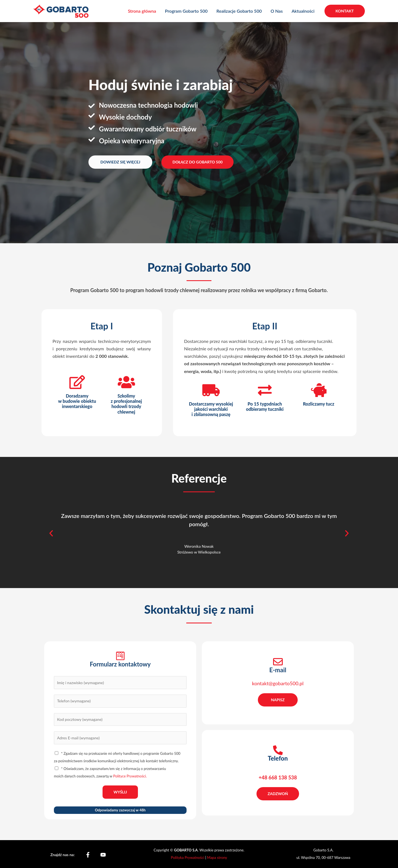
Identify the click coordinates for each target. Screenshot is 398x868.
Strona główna (142, 11)
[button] (345, 11)
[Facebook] (88, 855)
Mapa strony (217, 858)
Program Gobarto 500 (186, 11)
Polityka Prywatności (188, 858)
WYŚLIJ (120, 792)
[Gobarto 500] (61, 10)
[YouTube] (103, 855)
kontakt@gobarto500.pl (278, 683)
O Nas (277, 11)
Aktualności (303, 11)
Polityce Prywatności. (130, 776)
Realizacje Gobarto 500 (239, 11)
